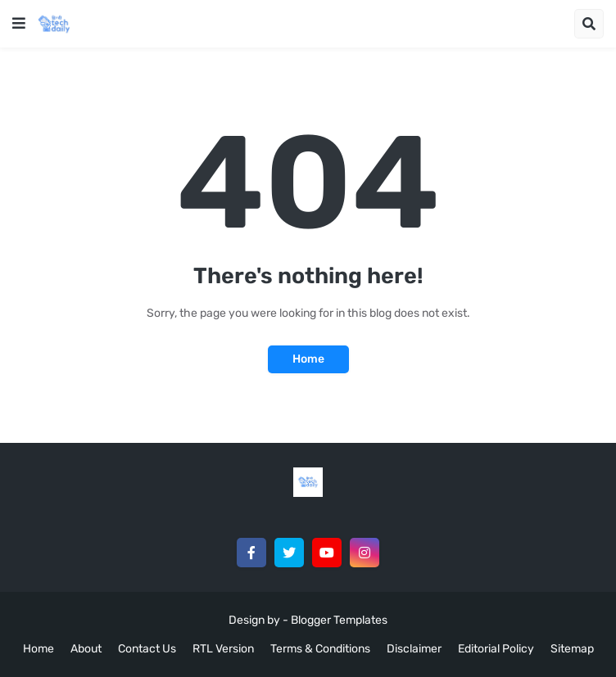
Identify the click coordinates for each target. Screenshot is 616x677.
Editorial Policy (496, 649)
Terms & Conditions (320, 649)
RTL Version (223, 649)
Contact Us (147, 649)
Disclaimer (414, 649)
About (86, 649)
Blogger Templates (339, 620)
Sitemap (572, 649)
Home (308, 359)
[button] (19, 24)
